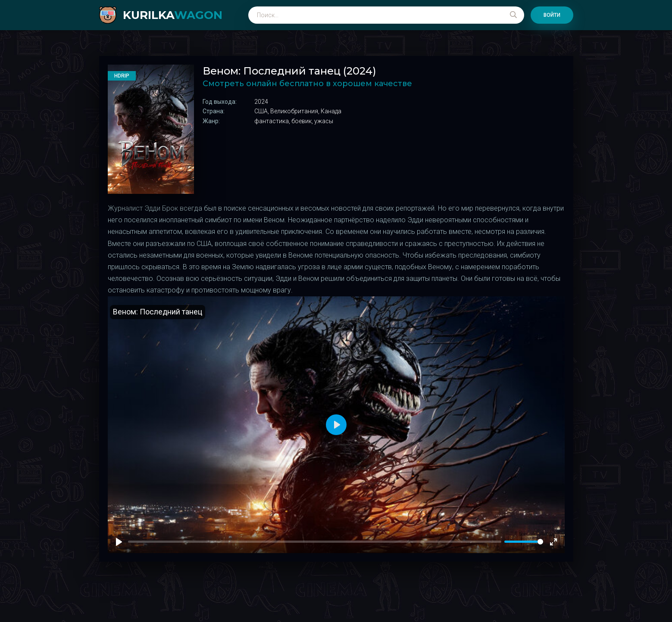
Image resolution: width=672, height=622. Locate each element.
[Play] (119, 542)
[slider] (524, 542)
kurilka (173, 15)
